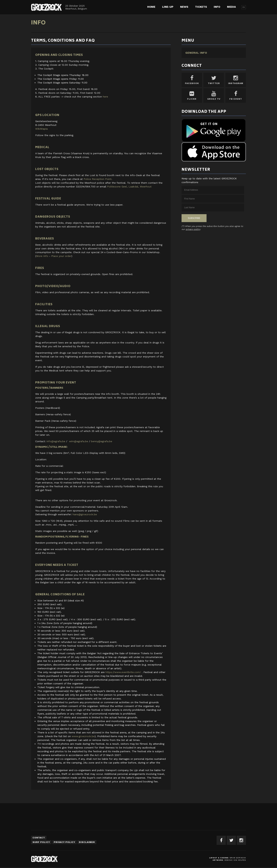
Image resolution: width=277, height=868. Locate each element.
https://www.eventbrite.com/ (123, 672)
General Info (196, 53)
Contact (39, 838)
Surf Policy (41, 842)
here (105, 97)
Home (151, 7)
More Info (42, 256)
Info (217, 7)
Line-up (168, 7)
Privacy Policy (64, 842)
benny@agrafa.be (102, 441)
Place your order (61, 256)
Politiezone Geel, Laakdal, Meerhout (129, 187)
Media (231, 7)
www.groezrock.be (83, 736)
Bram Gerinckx (238, 858)
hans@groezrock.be (85, 514)
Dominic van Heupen (235, 860)
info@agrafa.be (56, 441)
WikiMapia (41, 129)
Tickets (201, 7)
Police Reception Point (97, 179)
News (184, 7)
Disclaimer (87, 842)
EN (244, 7)
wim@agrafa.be (79, 441)
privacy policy (193, 229)
